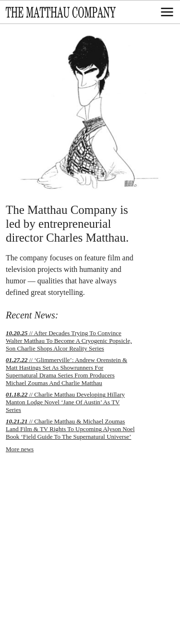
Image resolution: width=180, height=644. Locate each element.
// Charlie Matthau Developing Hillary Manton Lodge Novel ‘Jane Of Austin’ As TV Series (65, 402)
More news (20, 449)
